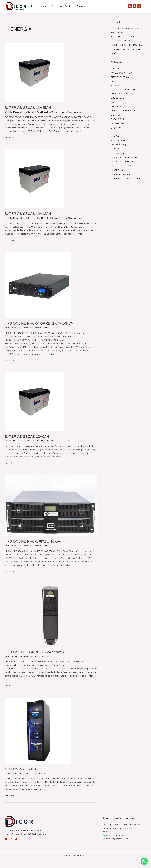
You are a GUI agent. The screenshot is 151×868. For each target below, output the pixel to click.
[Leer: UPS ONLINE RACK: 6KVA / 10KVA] (51, 505)
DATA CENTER (12, 773)
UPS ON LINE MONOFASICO (24, 328)
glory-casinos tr (118, 128)
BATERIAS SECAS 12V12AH (28, 214)
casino (114, 102)
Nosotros (44, 6)
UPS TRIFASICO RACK (121, 174)
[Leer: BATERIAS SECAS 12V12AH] (34, 179)
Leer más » (10, 137)
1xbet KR (115, 69)
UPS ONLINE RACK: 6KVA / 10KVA (33, 541)
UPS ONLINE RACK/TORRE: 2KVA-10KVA (39, 323)
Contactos (81, 6)
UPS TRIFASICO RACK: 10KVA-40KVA (128, 45)
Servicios (69, 6)
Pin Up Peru (117, 149)
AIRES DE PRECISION (121, 77)
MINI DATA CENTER (21, 769)
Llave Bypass (117, 136)
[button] (144, 861)
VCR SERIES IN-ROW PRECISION (127, 179)
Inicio (34, 6)
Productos (57, 6)
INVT (7, 328)
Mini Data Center (27, 773)
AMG (113, 81)
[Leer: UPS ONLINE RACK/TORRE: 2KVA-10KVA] (38, 285)
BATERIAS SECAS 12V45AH (28, 108)
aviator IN (115, 86)
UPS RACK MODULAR (121, 166)
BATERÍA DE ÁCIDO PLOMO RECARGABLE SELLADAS (30, 112)
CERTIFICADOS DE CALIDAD (124, 111)
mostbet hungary (119, 145)
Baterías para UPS (65, 112)
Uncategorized (118, 153)
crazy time (116, 115)
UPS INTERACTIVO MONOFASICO (127, 157)
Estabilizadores (118, 123)
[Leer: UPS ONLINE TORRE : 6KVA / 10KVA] (51, 615)
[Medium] (6, 839)
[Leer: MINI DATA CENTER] (38, 730)
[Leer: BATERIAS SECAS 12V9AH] (34, 402)
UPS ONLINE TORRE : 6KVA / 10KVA (35, 652)
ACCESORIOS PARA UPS (122, 73)
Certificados (116, 106)
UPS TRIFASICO (118, 170)
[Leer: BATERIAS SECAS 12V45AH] (34, 73)
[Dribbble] (16, 839)
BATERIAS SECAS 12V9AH (27, 436)
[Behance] (11, 839)
